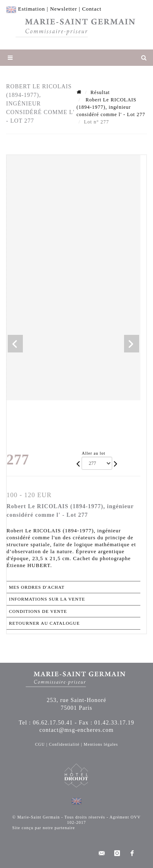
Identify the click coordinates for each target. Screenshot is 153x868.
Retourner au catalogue (44, 623)
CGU (40, 744)
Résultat (100, 92)
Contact (92, 9)
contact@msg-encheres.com (77, 730)
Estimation (31, 9)
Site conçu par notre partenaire (44, 828)
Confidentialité (64, 744)
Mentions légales (101, 744)
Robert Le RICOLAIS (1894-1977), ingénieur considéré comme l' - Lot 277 (111, 107)
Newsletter (64, 9)
